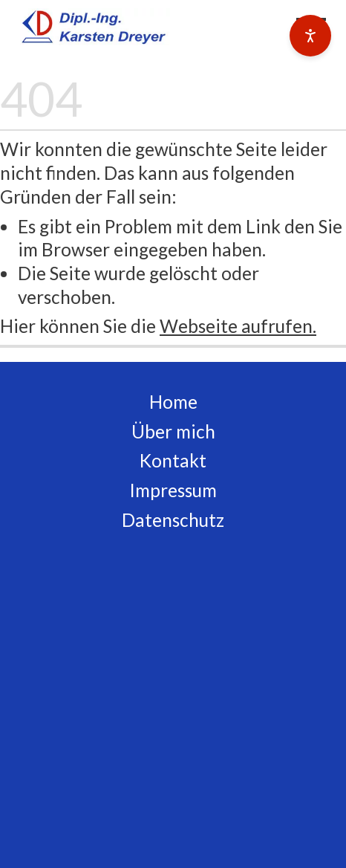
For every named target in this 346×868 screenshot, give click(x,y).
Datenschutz (173, 520)
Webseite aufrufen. (238, 326)
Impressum (173, 490)
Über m (161, 431)
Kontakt (173, 460)
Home (173, 402)
